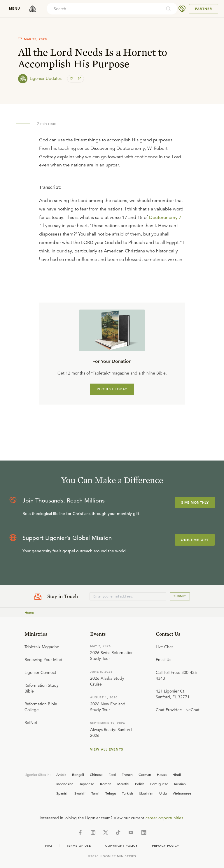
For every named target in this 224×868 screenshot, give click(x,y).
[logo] (33, 9)
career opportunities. (165, 818)
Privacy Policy (166, 846)
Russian (180, 784)
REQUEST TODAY (112, 389)
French (127, 774)
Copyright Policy (121, 846)
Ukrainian (146, 793)
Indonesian (65, 784)
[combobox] (104, 9)
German (145, 774)
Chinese (96, 774)
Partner (204, 9)
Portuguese (159, 784)
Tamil (95, 793)
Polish (140, 784)
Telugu (111, 793)
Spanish (62, 793)
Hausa (162, 774)
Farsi (112, 774)
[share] (79, 79)
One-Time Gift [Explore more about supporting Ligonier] (195, 540)
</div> (112, 220)
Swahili (80, 793)
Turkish (127, 793)
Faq (49, 846)
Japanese (87, 784)
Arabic (61, 774)
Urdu (163, 793)
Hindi (177, 774)
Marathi (123, 784)
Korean (106, 784)
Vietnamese (182, 793)
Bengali (78, 774)
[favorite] (72, 79)
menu (15, 8)
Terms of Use (79, 846)
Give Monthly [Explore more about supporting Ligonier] (195, 502)
